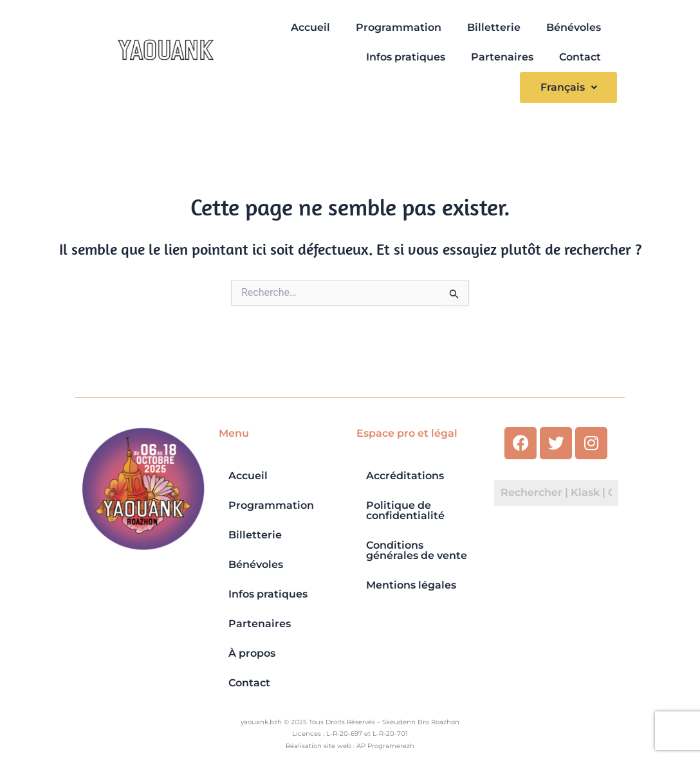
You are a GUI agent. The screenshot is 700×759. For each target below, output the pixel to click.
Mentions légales (411, 585)
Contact (580, 57)
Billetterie (494, 27)
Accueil (310, 27)
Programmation (399, 27)
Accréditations (405, 476)
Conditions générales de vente (417, 550)
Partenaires (502, 57)
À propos (252, 653)
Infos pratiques (406, 57)
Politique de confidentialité (405, 510)
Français (568, 87)
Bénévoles (574, 27)
